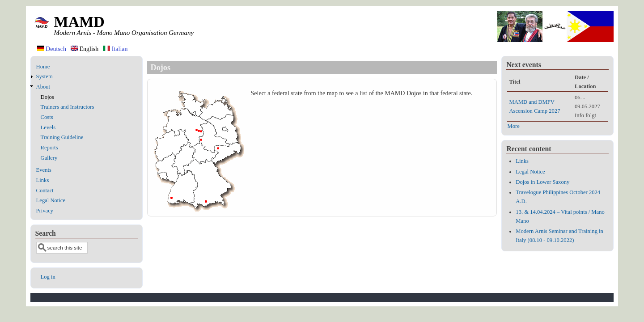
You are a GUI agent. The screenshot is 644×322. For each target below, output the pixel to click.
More (513, 126)
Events (44, 170)
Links (43, 180)
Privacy (45, 211)
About (43, 87)
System (44, 76)
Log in (48, 277)
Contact (45, 191)
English (85, 49)
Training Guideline (62, 137)
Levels (48, 127)
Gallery (49, 158)
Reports (49, 148)
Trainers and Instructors (68, 107)
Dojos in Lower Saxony (542, 182)
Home (43, 67)
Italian (115, 49)
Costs (47, 117)
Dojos (47, 97)
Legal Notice (51, 200)
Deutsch (52, 49)
